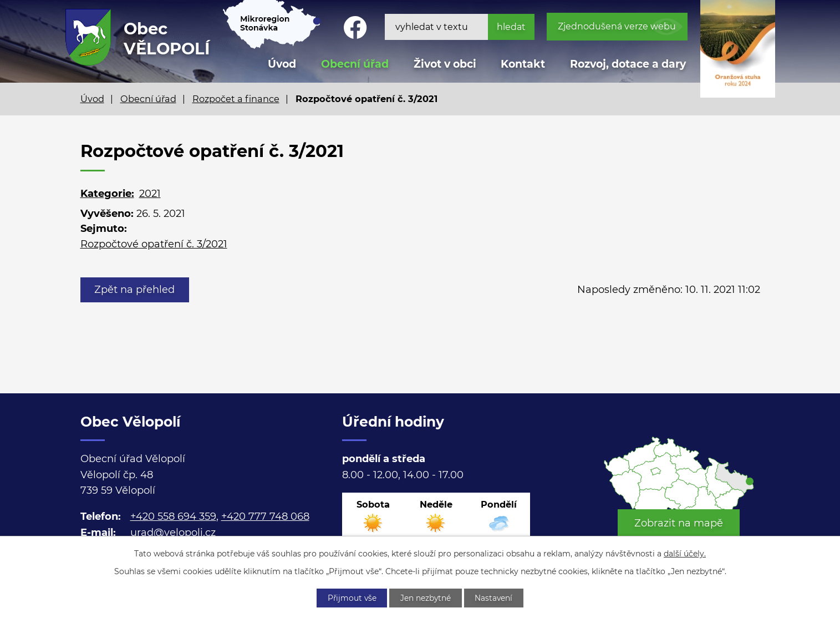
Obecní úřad (148, 99)
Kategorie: (107, 194)
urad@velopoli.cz (173, 533)
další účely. (685, 553)
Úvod (92, 99)
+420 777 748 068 (265, 516)
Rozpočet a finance (236, 99)
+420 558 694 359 (173, 516)
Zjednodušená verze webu (617, 26)
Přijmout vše (350, 597)
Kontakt (523, 64)
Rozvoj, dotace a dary (628, 64)
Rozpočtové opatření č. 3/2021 (154, 244)
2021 (150, 194)
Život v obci (445, 64)
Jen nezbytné (426, 597)
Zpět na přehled (136, 290)
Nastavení (496, 597)
